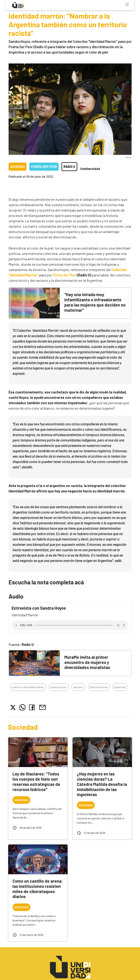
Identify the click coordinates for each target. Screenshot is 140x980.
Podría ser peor (44, 167)
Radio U (69, 167)
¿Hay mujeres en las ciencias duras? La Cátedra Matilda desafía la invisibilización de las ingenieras (102, 784)
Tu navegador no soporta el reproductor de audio (70, 625)
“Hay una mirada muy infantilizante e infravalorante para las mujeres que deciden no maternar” (95, 302)
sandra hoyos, (59, 687)
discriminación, (99, 687)
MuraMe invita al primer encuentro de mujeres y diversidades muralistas (87, 662)
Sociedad (18, 167)
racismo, (78, 687)
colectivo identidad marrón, (28, 687)
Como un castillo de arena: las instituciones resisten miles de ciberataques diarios (38, 889)
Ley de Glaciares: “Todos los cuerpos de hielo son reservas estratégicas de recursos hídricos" (36, 781)
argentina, (120, 687)
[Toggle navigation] (127, 4)
